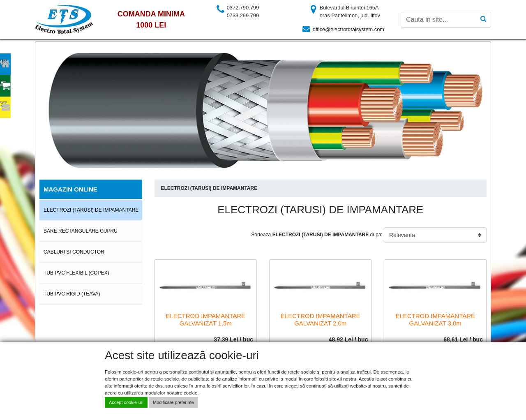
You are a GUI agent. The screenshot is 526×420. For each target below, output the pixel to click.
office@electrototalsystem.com (348, 29)
